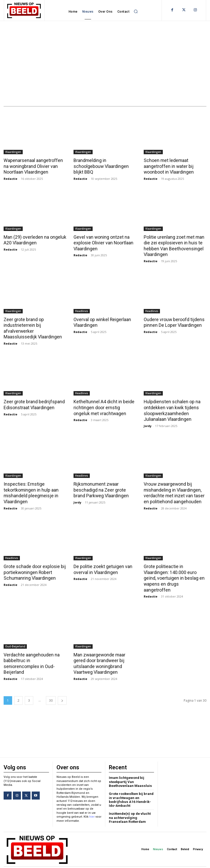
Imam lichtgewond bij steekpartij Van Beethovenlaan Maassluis (129, 772)
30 (51, 691)
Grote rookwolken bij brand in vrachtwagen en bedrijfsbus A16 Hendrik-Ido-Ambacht (131, 789)
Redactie (10, 178)
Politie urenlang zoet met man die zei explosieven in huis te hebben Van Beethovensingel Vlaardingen (173, 245)
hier (92, 807)
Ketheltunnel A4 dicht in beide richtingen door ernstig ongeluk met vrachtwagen (104, 406)
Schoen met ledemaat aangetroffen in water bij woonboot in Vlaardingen (168, 166)
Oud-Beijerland (15, 637)
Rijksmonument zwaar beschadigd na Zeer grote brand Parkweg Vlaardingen (105, 488)
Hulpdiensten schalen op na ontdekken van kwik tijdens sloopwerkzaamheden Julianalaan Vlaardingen (170, 409)
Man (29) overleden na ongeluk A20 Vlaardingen (33, 239)
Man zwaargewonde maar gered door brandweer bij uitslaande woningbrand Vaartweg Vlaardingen (105, 654)
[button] (136, 11)
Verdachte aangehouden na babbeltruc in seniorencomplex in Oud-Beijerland (33, 651)
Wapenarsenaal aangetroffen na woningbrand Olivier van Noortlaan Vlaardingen (35, 166)
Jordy (148, 424)
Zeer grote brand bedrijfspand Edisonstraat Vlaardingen (33, 403)
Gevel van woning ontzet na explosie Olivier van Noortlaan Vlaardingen (102, 242)
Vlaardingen (13, 152)
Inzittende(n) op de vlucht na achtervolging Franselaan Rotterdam (131, 806)
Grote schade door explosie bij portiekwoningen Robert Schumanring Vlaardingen (33, 569)
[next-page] (62, 691)
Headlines (82, 310)
